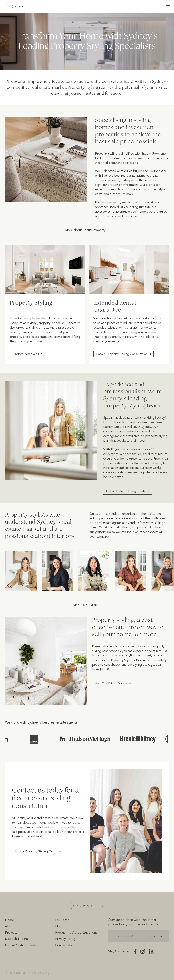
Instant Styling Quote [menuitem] (21, 945)
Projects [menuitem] (11, 933)
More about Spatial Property (85, 230)
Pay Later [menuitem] (62, 920)
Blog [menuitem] (59, 926)
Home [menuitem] (10, 920)
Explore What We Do (27, 354)
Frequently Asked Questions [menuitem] (76, 933)
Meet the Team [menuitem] (17, 939)
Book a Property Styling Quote (36, 852)
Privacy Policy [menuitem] (66, 939)
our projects (76, 832)
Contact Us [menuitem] (64, 945)
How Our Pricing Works (111, 684)
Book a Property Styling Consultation (122, 354)
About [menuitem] (10, 926)
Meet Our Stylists (85, 605)
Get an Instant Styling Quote (126, 491)
